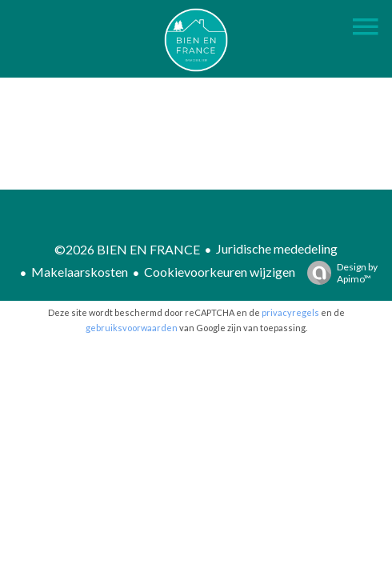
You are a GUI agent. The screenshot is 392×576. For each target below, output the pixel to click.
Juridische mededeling (277, 248)
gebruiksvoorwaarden (132, 328)
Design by (338, 273)
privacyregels (290, 312)
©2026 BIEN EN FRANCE (127, 249)
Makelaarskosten (80, 272)
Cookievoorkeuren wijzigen (220, 272)
